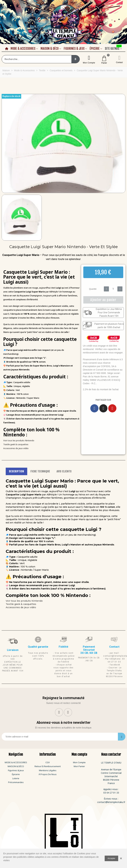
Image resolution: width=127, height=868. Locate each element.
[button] (4, 143)
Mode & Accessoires (23, 49)
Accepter (111, 858)
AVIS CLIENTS (64, 471)
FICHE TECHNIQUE (40, 471)
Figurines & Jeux (74, 49)
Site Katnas (113, 48)
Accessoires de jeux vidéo (16, 448)
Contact (119, 62)
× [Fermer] (121, 858)
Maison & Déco (50, 49)
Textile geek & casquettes (16, 444)
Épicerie (95, 49)
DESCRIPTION (16, 471)
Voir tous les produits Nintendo (19, 440)
